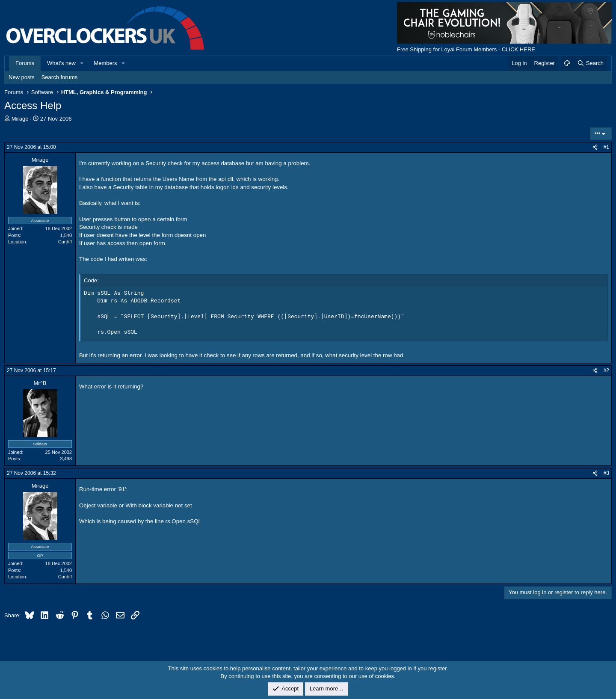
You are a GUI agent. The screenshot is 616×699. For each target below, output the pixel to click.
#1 (606, 147)
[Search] (590, 63)
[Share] (595, 147)
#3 (606, 473)
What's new (61, 63)
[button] (82, 63)
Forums (25, 63)
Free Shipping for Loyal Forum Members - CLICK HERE (466, 49)
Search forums (60, 77)
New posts (22, 77)
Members (105, 63)
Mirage (20, 119)
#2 (606, 370)
